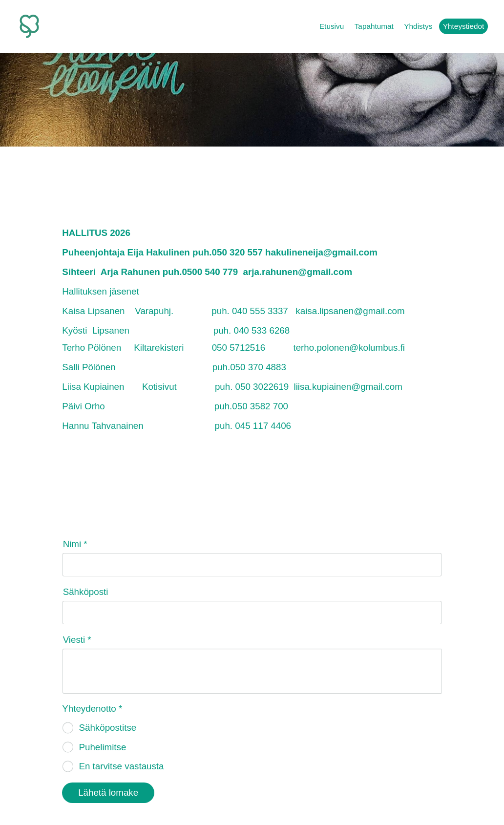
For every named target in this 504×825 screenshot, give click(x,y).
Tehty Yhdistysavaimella (410, 799)
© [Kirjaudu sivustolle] (66, 799)
